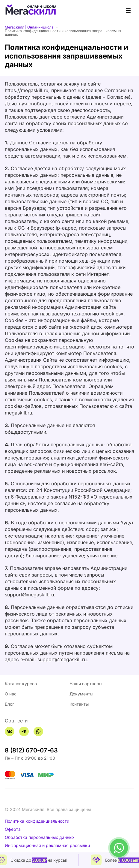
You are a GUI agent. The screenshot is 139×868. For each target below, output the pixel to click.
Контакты (79, 704)
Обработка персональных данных (40, 837)
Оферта (13, 829)
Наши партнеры (86, 684)
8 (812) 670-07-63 (31, 750)
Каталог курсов (21, 684)
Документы (81, 694)
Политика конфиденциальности (37, 821)
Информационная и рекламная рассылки (47, 845)
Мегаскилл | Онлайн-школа (29, 27)
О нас (11, 694)
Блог (9, 704)
